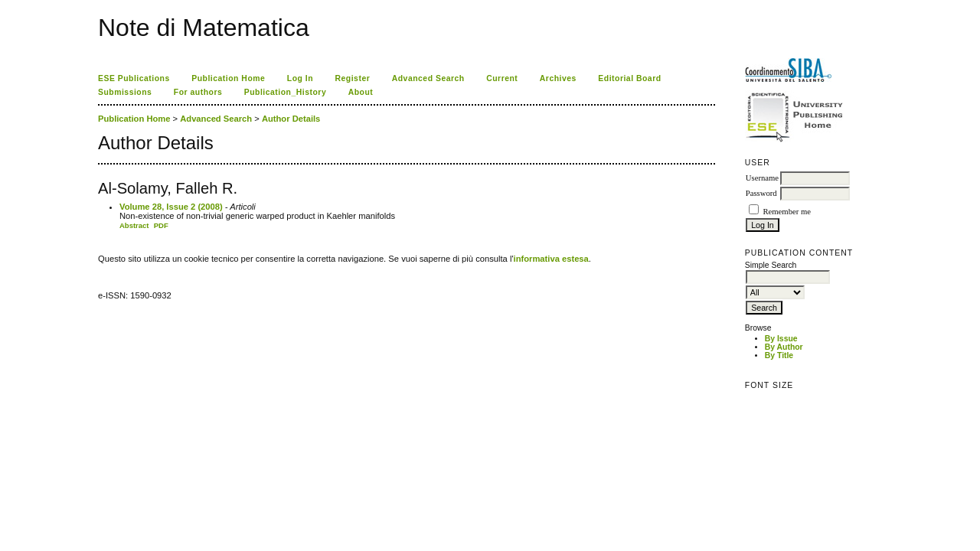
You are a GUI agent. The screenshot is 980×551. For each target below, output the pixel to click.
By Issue (781, 339)
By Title (779, 355)
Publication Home (228, 78)
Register (353, 78)
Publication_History (285, 92)
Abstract (134, 225)
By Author (784, 347)
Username (762, 178)
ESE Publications (134, 78)
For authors (198, 92)
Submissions (125, 92)
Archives (558, 78)
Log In (300, 78)
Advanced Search (428, 78)
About (361, 92)
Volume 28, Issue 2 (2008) (171, 207)
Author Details (291, 119)
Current (502, 78)
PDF (161, 225)
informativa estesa (551, 259)
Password (761, 193)
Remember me (786, 212)
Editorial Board (629, 78)
